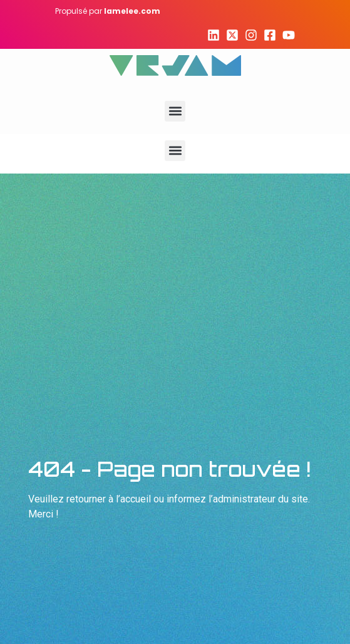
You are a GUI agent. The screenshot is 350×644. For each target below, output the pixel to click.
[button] (175, 111)
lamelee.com (132, 11)
